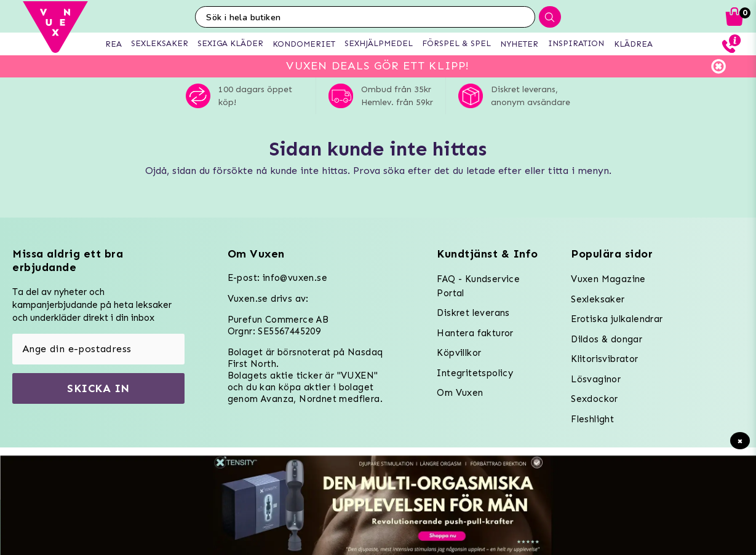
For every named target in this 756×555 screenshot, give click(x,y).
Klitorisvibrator (604, 359)
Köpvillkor (459, 353)
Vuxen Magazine (608, 279)
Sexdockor (595, 399)
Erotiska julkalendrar (617, 319)
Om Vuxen (460, 393)
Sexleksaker (598, 299)
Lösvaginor (596, 379)
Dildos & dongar (607, 339)
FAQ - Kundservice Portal (478, 286)
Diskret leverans (473, 313)
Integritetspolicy (475, 373)
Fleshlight (592, 419)
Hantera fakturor (475, 333)
